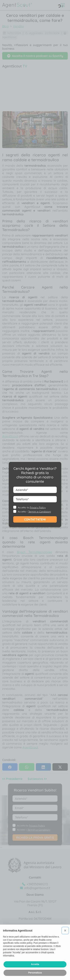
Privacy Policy (38, 507)
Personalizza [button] (35, 973)
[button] (65, 931)
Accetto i (34, 512)
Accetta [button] (35, 964)
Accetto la (32, 507)
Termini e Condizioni (40, 512)
